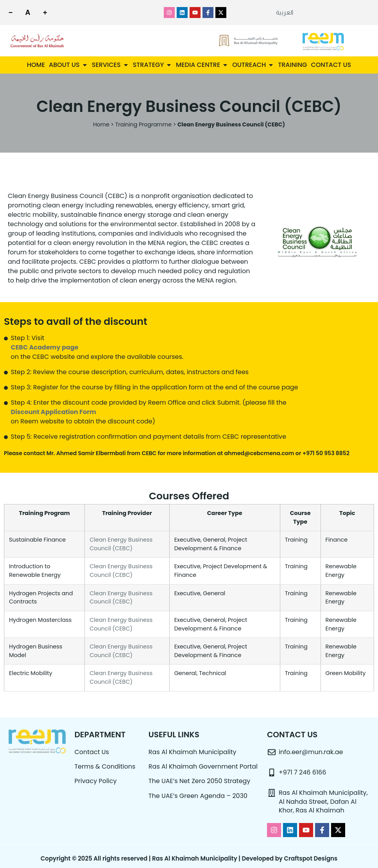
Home (101, 124)
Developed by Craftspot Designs (290, 858)
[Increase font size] (50, 13)
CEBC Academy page (45, 347)
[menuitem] (285, 13)
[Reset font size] (31, 13)
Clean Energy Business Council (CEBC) (121, 544)
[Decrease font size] (12, 13)
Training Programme (143, 124)
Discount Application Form (54, 412)
